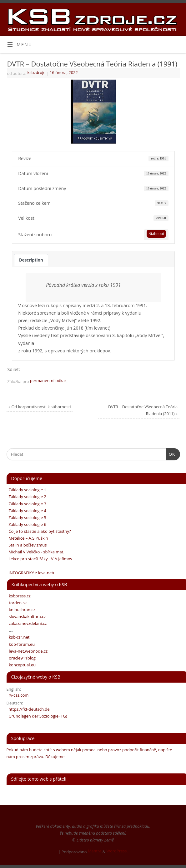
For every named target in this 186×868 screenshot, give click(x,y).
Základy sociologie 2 (27, 497)
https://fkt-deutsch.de (28, 709)
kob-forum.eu (21, 644)
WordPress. (117, 851)
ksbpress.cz (19, 596)
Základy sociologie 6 (27, 524)
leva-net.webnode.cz (27, 651)
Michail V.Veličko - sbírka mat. (35, 552)
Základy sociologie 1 (27, 490)
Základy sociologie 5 (27, 517)
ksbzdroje (37, 72)
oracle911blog (21, 658)
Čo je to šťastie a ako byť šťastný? (39, 531)
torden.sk (17, 603)
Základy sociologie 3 (27, 504)
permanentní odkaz (48, 380)
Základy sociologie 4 (27, 511)
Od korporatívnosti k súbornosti (40, 407)
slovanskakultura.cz (26, 616)
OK (171, 454)
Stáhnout (156, 234)
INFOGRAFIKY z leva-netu (31, 573)
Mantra (95, 851)
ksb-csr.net (18, 637)
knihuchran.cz (21, 610)
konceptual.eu (21, 665)
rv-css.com (18, 695)
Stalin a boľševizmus (27, 545)
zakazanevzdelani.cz (27, 623)
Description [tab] (31, 260)
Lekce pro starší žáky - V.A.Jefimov (39, 559)
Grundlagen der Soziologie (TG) (37, 716)
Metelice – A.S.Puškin (27, 538)
